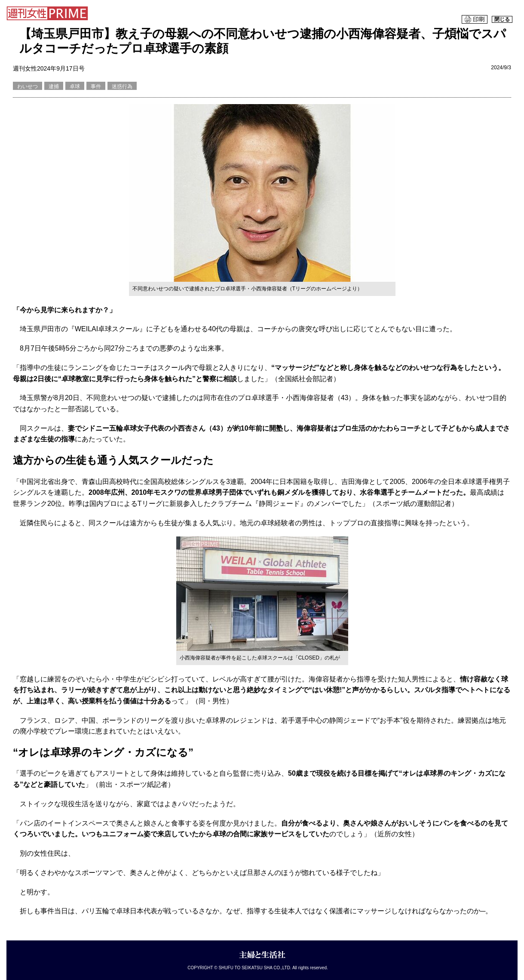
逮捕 (54, 86)
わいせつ (28, 86)
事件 (96, 86)
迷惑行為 (122, 86)
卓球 (75, 86)
